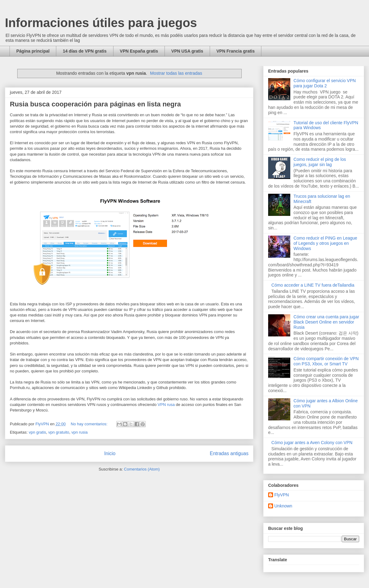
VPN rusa (166, 405)
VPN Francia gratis (236, 51)
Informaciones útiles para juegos (101, 23)
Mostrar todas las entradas (176, 73)
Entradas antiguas (229, 453)
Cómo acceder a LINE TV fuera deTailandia (313, 285)
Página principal (33, 51)
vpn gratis (37, 432)
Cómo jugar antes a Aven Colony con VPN (312, 443)
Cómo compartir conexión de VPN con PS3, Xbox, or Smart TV (326, 361)
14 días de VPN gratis (85, 51)
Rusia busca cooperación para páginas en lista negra (95, 104)
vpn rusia (79, 432)
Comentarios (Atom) (142, 469)
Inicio (110, 453)
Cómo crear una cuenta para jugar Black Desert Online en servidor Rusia (326, 322)
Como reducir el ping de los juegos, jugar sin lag (320, 162)
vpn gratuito (59, 432)
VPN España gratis (139, 51)
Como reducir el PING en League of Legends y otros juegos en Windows (325, 243)
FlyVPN (282, 495)
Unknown (283, 506)
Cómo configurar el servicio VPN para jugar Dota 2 (325, 83)
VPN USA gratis (187, 51)
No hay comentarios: (90, 424)
